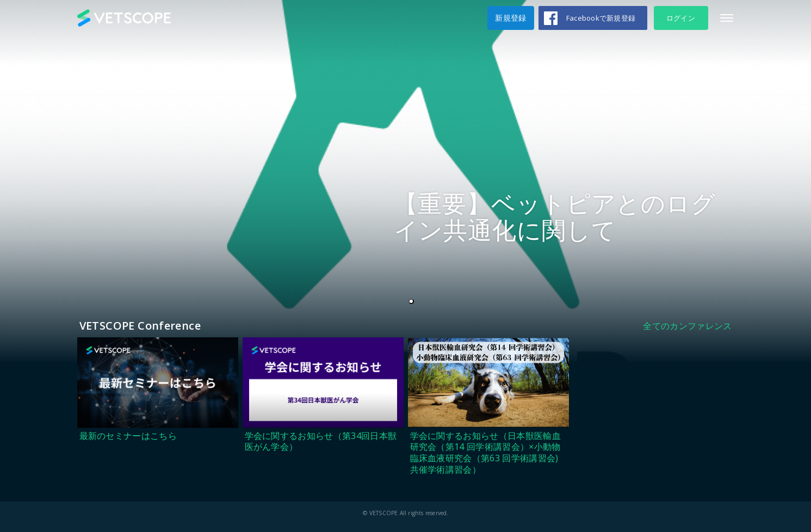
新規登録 (510, 18)
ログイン (681, 18)
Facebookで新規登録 (601, 18)
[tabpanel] (406, 182)
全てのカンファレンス (687, 326)
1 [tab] (413, 302)
